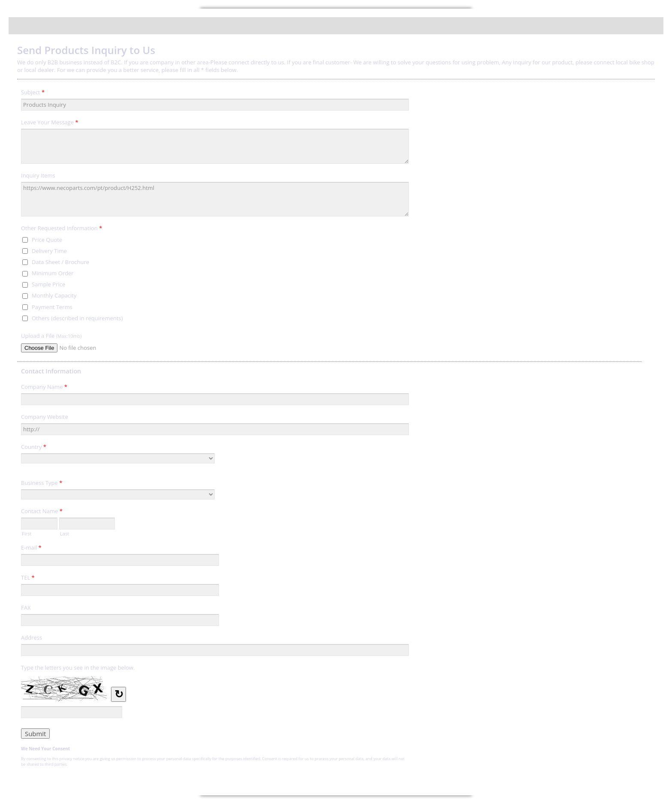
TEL (28, 579)
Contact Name (42, 512)
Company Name (44, 388)
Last (64, 533)
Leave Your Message (50, 123)
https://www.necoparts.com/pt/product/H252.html (215, 199)
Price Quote (47, 240)
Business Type (42, 484)
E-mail (31, 549)
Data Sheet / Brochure (60, 262)
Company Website (45, 417)
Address (31, 638)
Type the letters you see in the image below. (78, 668)
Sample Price (48, 284)
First (27, 533)
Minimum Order (53, 273)
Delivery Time (49, 251)
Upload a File (51, 336)
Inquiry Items (38, 175)
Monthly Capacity (54, 295)
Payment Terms (52, 307)
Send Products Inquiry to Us (336, 26)
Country (34, 448)
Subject (33, 93)
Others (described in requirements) (77, 318)
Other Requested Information (61, 229)
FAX (26, 608)
